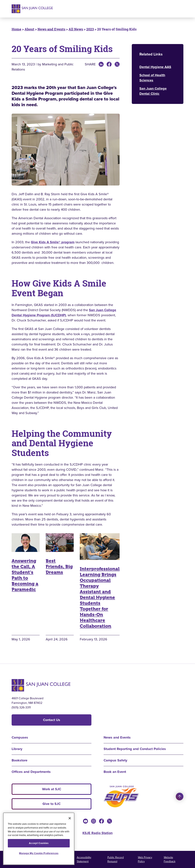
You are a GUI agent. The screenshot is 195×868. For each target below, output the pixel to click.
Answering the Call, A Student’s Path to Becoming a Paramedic (25, 575)
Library (17, 749)
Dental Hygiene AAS (155, 67)
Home (16, 29)
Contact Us (52, 720)
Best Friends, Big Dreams (59, 567)
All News (76, 29)
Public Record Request (116, 859)
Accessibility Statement (84, 859)
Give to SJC (52, 804)
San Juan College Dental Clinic (153, 91)
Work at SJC (52, 789)
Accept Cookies (39, 843)
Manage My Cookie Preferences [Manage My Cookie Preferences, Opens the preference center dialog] (39, 853)
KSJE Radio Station (97, 833)
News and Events (51, 29)
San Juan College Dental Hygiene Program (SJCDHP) (64, 313)
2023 (90, 29)
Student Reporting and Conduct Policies (135, 749)
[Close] (70, 818)
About (29, 29)
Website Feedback (170, 859)
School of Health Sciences (152, 78)
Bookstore (20, 760)
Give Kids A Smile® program (53, 242)
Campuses (20, 737)
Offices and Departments (31, 772)
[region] (39, 839)
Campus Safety (115, 760)
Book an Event (115, 772)
